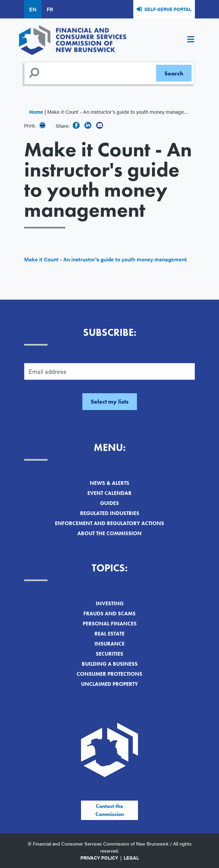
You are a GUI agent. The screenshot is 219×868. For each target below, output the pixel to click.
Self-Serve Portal (168, 9)
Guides (109, 503)
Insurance (109, 644)
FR (50, 9)
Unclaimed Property (109, 684)
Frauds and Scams (109, 614)
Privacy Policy (99, 858)
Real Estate (109, 634)
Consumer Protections (109, 674)
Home (36, 112)
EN (33, 9)
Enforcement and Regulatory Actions (109, 523)
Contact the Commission (110, 810)
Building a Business (110, 664)
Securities (109, 654)
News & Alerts (109, 483)
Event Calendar (109, 493)
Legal (131, 858)
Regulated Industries (110, 513)
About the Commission (109, 533)
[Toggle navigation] (191, 40)
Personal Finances (110, 624)
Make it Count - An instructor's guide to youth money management (105, 259)
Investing (110, 603)
